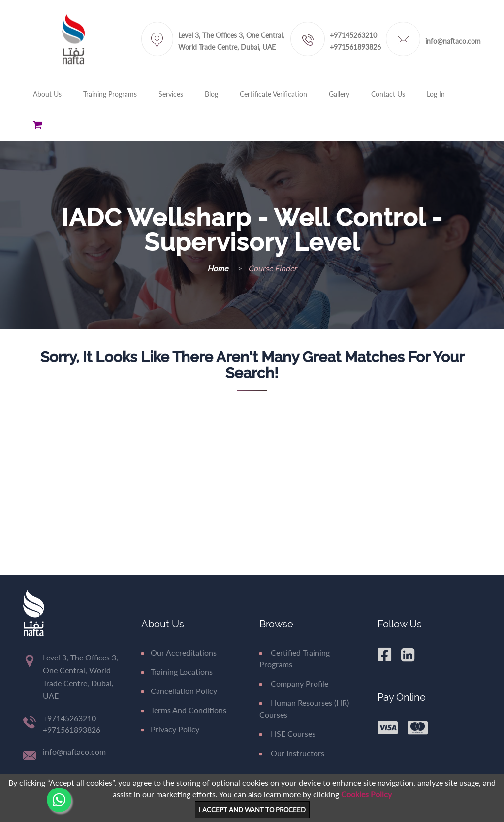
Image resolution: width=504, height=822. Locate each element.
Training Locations (177, 672)
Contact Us (388, 94)
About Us (47, 94)
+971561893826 (355, 47)
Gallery (339, 94)
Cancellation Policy (179, 691)
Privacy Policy (170, 729)
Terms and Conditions (184, 710)
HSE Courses (287, 734)
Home (219, 268)
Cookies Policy (366, 794)
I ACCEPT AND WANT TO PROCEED (252, 810)
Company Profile (294, 683)
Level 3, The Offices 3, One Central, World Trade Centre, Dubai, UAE (231, 41)
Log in (436, 94)
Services (171, 94)
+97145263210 (353, 35)
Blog (211, 94)
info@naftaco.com (453, 41)
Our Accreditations (179, 652)
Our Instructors (292, 753)
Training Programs (110, 94)
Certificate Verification (273, 94)
